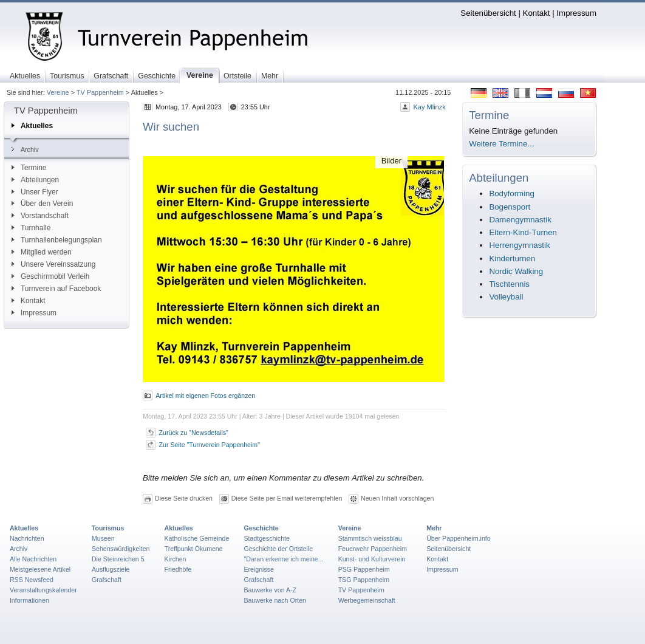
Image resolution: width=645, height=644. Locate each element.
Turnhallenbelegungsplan (57, 240)
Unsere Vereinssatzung (53, 264)
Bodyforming (511, 194)
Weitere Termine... (501, 144)
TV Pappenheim (100, 92)
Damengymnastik (520, 220)
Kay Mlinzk (429, 107)
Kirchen (176, 559)
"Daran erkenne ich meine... (283, 559)
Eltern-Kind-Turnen (523, 232)
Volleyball (506, 297)
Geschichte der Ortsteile (278, 549)
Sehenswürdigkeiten (121, 549)
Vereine (58, 92)
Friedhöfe (178, 569)
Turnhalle (31, 228)
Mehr (434, 528)
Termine (29, 168)
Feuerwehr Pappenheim (373, 549)
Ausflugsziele (111, 569)
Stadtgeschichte (267, 538)
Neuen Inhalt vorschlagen (397, 498)
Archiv (25, 149)
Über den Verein (42, 204)
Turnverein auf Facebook (56, 289)
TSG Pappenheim (364, 580)
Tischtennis (509, 284)
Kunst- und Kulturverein (372, 559)
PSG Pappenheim (364, 569)
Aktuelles (32, 126)
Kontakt (537, 13)
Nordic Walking (516, 271)
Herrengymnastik (519, 245)
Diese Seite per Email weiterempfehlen (287, 498)
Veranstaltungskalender (43, 590)
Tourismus (108, 528)
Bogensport (510, 207)
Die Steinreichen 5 (118, 559)
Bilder (391, 161)
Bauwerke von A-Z (270, 590)
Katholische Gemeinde (197, 538)
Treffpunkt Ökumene (194, 549)
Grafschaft (107, 580)
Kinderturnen (512, 259)
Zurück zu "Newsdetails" (194, 433)
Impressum (576, 13)
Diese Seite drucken (184, 498)
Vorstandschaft (40, 216)
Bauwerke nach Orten (275, 600)
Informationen (29, 600)
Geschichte (261, 528)
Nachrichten (27, 538)
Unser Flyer (35, 192)
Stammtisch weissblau (370, 538)
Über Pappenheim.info (459, 538)
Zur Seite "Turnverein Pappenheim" (210, 445)
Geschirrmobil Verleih (50, 276)
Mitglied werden (42, 252)
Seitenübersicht (488, 13)
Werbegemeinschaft (367, 600)
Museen (103, 538)
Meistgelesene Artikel (40, 569)
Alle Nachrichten (33, 559)
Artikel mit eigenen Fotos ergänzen (205, 396)
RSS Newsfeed (32, 580)
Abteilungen (35, 180)
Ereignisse (259, 569)
